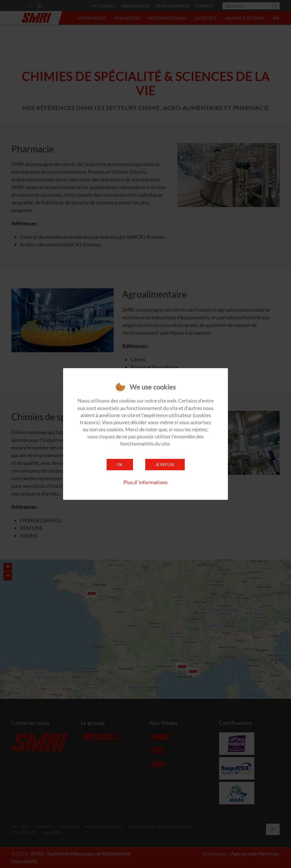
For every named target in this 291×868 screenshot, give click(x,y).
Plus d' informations (145, 482)
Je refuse (165, 464)
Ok (120, 464)
